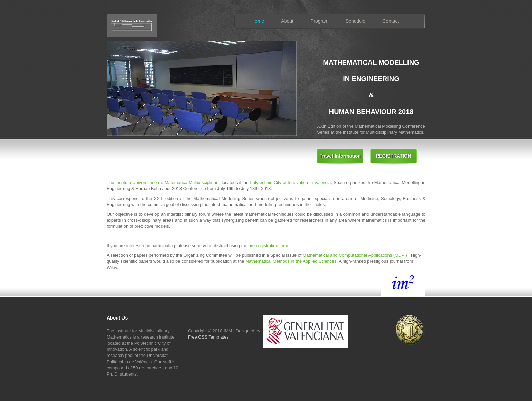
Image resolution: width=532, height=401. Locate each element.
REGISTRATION (393, 156)
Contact (391, 21)
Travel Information (340, 156)
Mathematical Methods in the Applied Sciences (291, 261)
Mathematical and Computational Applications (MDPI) (355, 255)
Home (258, 21)
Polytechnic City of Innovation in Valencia (290, 183)
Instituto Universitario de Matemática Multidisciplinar (166, 183)
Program (320, 21)
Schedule (356, 21)
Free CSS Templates (208, 337)
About (287, 21)
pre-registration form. (269, 246)
